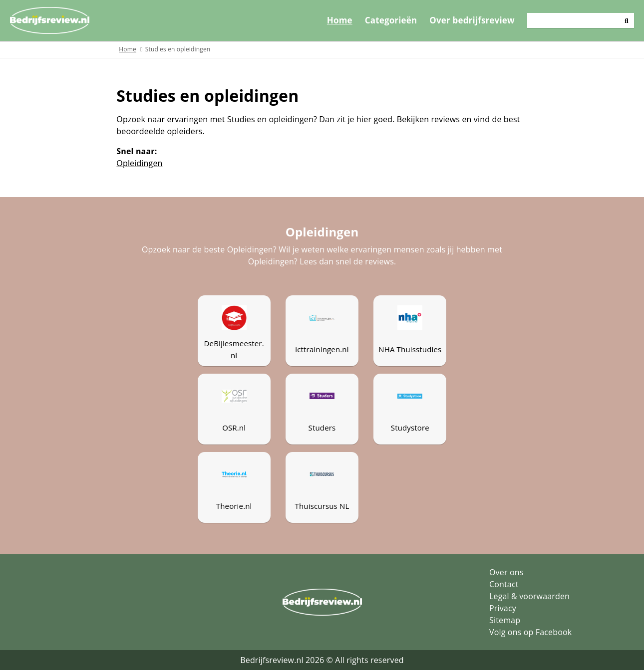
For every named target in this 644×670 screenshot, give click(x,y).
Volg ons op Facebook (530, 632)
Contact (504, 584)
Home (340, 20)
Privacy (503, 608)
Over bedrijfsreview (472, 20)
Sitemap (505, 620)
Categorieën (391, 20)
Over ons (506, 572)
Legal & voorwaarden (529, 596)
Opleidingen (139, 163)
